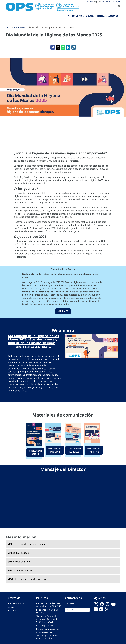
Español (98, 2)
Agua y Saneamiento (22, 570)
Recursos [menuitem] (90, 16)
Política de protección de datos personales (48, 630)
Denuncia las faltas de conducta (77, 610)
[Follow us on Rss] (107, 610)
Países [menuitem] (82, 16)
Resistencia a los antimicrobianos (29, 544)
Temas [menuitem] (75, 16)
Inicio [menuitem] (69, 17)
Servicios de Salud (21, 562)
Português (107, 2)
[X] (96, 605)
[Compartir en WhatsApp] (63, 47)
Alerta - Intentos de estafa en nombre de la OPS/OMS (49, 605)
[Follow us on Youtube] (113, 605)
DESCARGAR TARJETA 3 (94, 450)
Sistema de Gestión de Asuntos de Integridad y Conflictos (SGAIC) (47, 619)
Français (116, 2)
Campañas (20, 27)
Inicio (9, 27)
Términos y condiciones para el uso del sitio (47, 637)
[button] (74, 47)
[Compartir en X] (58, 47)
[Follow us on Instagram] (107, 605)
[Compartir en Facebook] (53, 47)
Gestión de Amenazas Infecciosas (29, 579)
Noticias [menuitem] (101, 16)
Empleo (11, 607)
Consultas (69, 603)
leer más (63, 311)
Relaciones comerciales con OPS (47, 611)
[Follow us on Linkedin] (96, 610)
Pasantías (12, 611)
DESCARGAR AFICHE (35, 453)
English (90, 2)
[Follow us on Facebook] (102, 605)
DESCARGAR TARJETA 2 (74, 450)
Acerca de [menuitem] (113, 16)
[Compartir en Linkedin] (68, 47)
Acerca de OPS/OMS (17, 603)
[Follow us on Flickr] (101, 610)
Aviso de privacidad (45, 625)
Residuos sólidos (20, 553)
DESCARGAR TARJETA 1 (55, 450)
